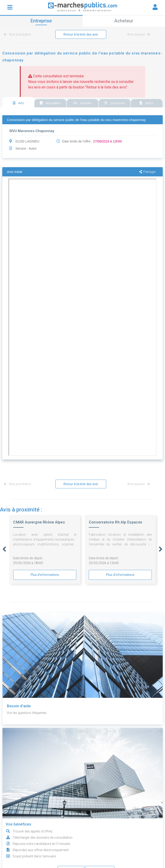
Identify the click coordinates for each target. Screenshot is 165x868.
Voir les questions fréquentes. (28, 713)
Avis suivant (139, 34)
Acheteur (124, 21)
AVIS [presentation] (18, 103)
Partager (148, 172)
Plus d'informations (45, 575)
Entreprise (41, 21)
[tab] (18, 102)
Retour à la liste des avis (81, 34)
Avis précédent (18, 34)
